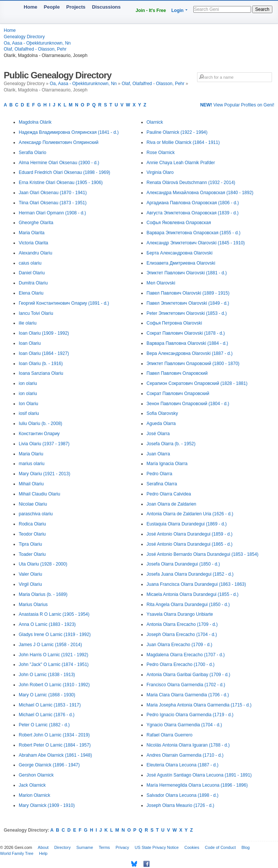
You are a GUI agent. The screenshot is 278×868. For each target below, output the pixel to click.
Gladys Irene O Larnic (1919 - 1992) (55, 635)
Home (30, 7)
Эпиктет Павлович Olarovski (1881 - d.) (187, 273)
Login (177, 10)
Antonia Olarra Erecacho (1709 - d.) (182, 624)
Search (262, 9)
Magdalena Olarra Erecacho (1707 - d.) (186, 655)
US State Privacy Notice (157, 847)
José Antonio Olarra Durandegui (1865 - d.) (189, 544)
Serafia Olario (32, 153)
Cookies (192, 847)
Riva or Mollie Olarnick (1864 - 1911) (183, 142)
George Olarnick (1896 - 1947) (49, 765)
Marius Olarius (33, 605)
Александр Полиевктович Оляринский (59, 142)
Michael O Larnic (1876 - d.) (47, 715)
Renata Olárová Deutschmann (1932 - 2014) (191, 183)
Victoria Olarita (33, 243)
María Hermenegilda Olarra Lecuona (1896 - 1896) (197, 785)
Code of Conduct (220, 847)
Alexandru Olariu (35, 253)
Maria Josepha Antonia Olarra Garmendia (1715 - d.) (199, 705)
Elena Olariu (31, 293)
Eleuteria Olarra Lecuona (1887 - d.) (182, 765)
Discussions (106, 7)
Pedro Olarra (159, 474)
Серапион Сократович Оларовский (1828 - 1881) (197, 383)
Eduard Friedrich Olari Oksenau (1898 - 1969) (64, 172)
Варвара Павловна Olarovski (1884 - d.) (187, 343)
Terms (104, 847)
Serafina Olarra (162, 484)
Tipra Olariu (30, 544)
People (52, 7)
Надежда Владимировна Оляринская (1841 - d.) (69, 132)
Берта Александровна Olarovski (179, 253)
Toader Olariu (32, 554)
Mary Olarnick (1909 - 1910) (47, 805)
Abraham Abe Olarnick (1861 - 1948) (55, 755)
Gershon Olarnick (36, 775)
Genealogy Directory (24, 37)
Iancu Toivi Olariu (36, 313)
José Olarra (158, 434)
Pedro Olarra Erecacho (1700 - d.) (180, 664)
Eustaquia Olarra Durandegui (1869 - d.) (187, 524)
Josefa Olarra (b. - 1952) (171, 444)
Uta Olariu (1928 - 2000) (43, 564)
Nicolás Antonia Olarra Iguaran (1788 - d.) (188, 745)
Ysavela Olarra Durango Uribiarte (180, 614)
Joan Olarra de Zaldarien (171, 504)
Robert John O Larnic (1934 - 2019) (54, 735)
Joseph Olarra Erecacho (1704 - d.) (182, 635)
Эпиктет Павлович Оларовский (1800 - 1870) (193, 364)
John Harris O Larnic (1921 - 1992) (53, 655)
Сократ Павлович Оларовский (178, 394)
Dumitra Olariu (33, 283)
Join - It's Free (151, 10)
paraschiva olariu (36, 514)
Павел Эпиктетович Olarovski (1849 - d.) (188, 303)
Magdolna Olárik (35, 122)
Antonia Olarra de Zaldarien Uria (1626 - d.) (190, 514)
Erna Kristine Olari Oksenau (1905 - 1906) (61, 183)
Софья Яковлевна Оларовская (179, 223)
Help (43, 853)
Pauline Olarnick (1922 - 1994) (177, 132)
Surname (85, 847)
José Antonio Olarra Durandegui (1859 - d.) (189, 534)
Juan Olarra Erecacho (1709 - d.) (179, 645)
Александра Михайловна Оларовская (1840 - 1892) (200, 193)
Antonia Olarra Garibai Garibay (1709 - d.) (188, 675)
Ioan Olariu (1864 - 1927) (44, 353)
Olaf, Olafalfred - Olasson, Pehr (35, 49)
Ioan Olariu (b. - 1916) (41, 364)
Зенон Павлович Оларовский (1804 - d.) (188, 404)
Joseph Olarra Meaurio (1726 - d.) (180, 805)
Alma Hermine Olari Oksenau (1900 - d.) (59, 163)
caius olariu (30, 263)
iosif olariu (29, 413)
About (43, 847)
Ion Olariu (28, 404)
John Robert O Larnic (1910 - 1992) (54, 685)
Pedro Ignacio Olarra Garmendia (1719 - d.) (190, 715)
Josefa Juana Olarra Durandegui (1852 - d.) (190, 574)
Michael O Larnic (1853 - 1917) (50, 705)
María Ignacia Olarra (167, 464)
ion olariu (28, 383)
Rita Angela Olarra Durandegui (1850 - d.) (188, 605)
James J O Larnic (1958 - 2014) (50, 645)
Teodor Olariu (32, 534)
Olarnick (155, 122)
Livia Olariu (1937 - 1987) (44, 444)
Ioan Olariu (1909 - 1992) (44, 333)
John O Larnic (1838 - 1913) (47, 675)
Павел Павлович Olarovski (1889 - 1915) (188, 293)
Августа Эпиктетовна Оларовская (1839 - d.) (193, 213)
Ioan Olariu (30, 343)
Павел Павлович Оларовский (177, 373)
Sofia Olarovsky (162, 413)
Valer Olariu (30, 574)
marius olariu (32, 464)
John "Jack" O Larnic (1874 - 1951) (54, 664)
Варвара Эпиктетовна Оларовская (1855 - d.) (194, 233)
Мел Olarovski (161, 283)
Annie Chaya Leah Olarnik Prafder (181, 163)
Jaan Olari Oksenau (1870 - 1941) (53, 193)
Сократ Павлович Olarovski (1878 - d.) (186, 333)
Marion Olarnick (34, 795)
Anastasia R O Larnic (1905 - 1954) (54, 614)
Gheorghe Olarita (36, 223)
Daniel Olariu (32, 273)
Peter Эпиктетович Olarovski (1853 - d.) (187, 313)
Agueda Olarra (161, 424)
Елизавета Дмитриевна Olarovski (181, 263)
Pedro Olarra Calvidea (169, 494)
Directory (63, 847)
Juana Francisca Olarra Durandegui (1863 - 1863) (196, 584)
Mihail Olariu (31, 484)
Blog (245, 847)
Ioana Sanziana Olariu (41, 373)
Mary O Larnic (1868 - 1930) (47, 695)
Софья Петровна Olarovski (174, 323)
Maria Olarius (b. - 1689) (43, 594)
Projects (76, 7)
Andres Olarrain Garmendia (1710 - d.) (185, 755)
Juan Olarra (158, 454)
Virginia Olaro (160, 172)
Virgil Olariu (30, 584)
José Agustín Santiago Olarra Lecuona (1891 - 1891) (199, 775)
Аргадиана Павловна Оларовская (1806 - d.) (193, 203)
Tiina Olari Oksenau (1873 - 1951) (53, 203)
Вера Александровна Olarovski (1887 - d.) (190, 353)
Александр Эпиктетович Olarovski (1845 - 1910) (196, 243)
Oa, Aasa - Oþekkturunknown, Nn (37, 43)
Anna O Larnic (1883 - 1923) (47, 624)
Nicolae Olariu (33, 504)
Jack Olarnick (32, 785)
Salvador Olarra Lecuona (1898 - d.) (182, 795)
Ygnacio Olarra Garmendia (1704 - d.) (184, 725)
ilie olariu (28, 323)
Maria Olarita (32, 233)
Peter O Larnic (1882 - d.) (44, 725)
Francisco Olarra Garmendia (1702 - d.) (186, 685)
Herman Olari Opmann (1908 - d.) (52, 213)
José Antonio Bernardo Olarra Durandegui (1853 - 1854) (203, 554)
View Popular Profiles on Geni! (237, 105)
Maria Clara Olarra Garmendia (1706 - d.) (188, 695)
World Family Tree (17, 853)
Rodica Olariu (32, 524)
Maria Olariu (31, 454)
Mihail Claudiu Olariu (40, 494)
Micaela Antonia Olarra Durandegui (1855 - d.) (192, 594)
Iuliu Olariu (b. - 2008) (40, 424)
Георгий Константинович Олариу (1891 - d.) (64, 303)
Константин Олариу (39, 434)
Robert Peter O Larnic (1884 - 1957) (55, 745)
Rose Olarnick (161, 153)
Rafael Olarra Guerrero (170, 735)
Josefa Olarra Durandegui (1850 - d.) (183, 564)
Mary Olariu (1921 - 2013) (44, 474)
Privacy (122, 847)
